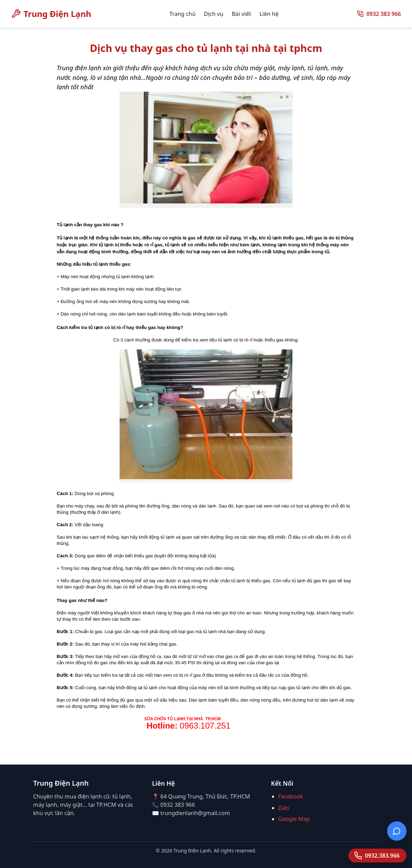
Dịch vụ (214, 14)
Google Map (294, 819)
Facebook (291, 796)
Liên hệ (269, 14)
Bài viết (241, 14)
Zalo (284, 808)
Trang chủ (182, 14)
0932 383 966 (384, 14)
